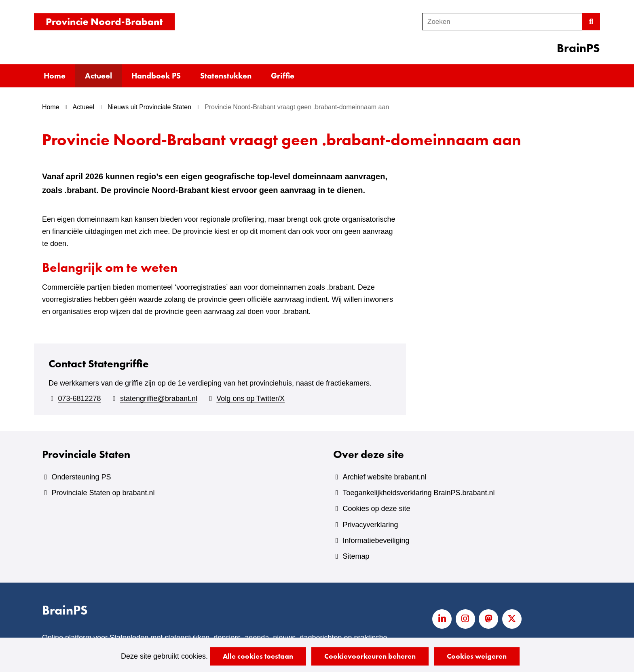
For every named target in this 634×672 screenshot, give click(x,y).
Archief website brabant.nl (384, 477)
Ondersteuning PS (81, 477)
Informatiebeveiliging (376, 541)
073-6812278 (79, 399)
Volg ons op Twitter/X (250, 399)
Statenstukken (226, 76)
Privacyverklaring (370, 525)
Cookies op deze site (376, 509)
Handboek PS (156, 76)
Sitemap (356, 556)
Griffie (283, 76)
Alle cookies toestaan (258, 656)
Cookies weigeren (477, 656)
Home (55, 76)
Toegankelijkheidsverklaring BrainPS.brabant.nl (418, 493)
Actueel (98, 76)
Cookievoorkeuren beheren (370, 656)
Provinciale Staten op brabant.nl (103, 493)
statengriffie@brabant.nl (159, 399)
